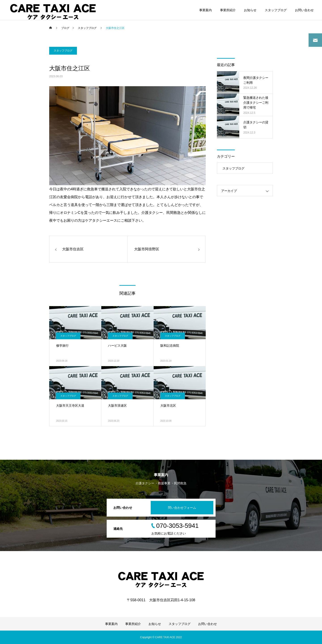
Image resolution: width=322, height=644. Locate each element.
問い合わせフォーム (182, 508)
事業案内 (205, 10)
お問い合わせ (304, 10)
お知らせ (250, 10)
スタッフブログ (276, 10)
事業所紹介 (228, 10)
